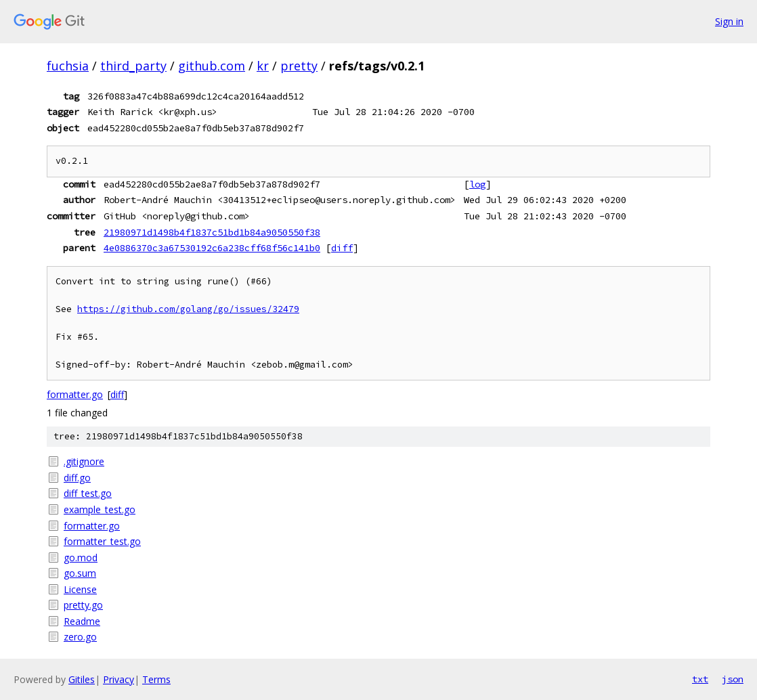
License (80, 589)
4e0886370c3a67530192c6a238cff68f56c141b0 (212, 248)
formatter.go (75, 394)
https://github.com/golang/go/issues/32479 (188, 309)
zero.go (80, 637)
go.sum (80, 573)
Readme (82, 621)
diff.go (77, 478)
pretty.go (83, 605)
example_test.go (100, 509)
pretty (299, 66)
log (477, 184)
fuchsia (68, 66)
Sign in (729, 21)
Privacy (118, 679)
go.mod (81, 557)
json (733, 679)
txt (700, 679)
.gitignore (84, 461)
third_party (133, 66)
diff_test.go (88, 493)
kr (263, 66)
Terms (156, 679)
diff (342, 248)
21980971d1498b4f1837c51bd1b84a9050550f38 (212, 232)
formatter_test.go (102, 541)
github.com (212, 66)
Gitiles (82, 679)
